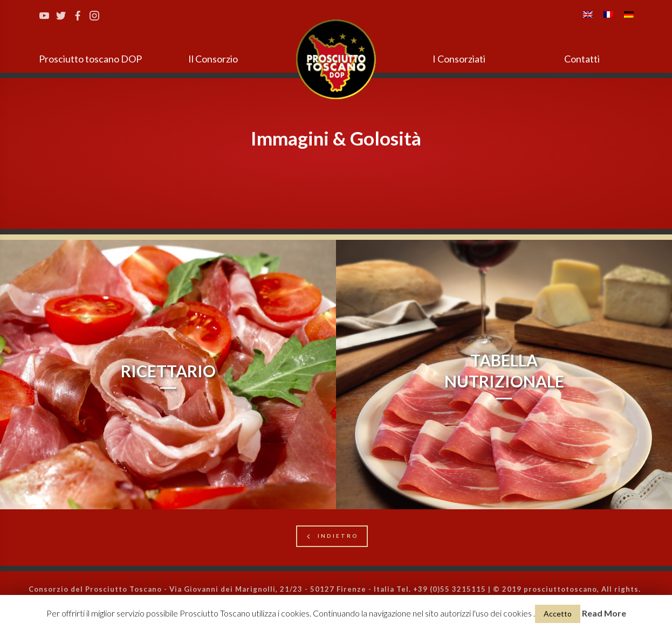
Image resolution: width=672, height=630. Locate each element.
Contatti (582, 59)
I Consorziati (459, 59)
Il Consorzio (213, 59)
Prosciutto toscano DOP (90, 59)
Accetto (558, 614)
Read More (604, 613)
